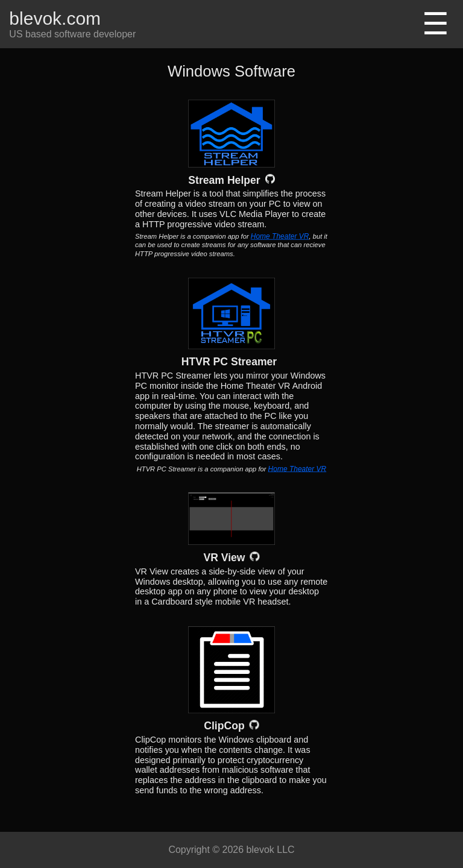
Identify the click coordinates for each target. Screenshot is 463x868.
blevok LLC (271, 850)
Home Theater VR (280, 236)
